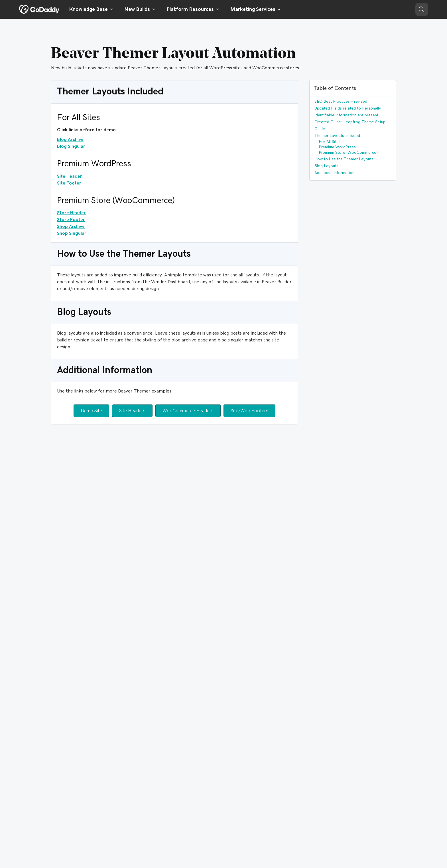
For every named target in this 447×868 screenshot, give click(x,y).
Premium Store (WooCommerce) (348, 153)
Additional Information (334, 173)
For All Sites (330, 142)
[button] (422, 9)
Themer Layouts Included (337, 136)
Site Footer (69, 183)
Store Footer (71, 220)
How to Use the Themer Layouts (344, 159)
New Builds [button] (140, 9)
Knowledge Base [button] (91, 9)
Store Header (71, 213)
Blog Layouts (326, 166)
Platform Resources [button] (193, 9)
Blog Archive (70, 139)
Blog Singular (71, 146)
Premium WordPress (337, 147)
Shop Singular (72, 233)
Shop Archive (71, 226)
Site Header (70, 176)
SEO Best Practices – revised (341, 102)
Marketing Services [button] (256, 9)
